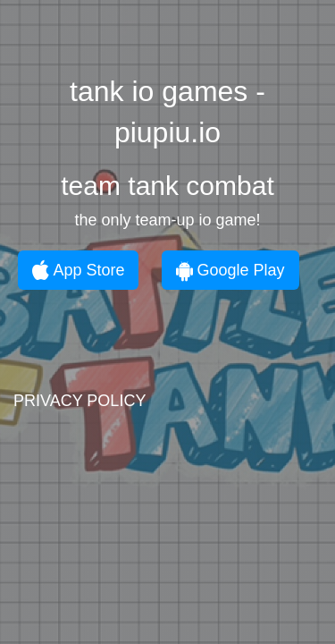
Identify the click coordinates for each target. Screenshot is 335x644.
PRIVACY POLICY (80, 401)
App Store (78, 270)
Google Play (230, 270)
